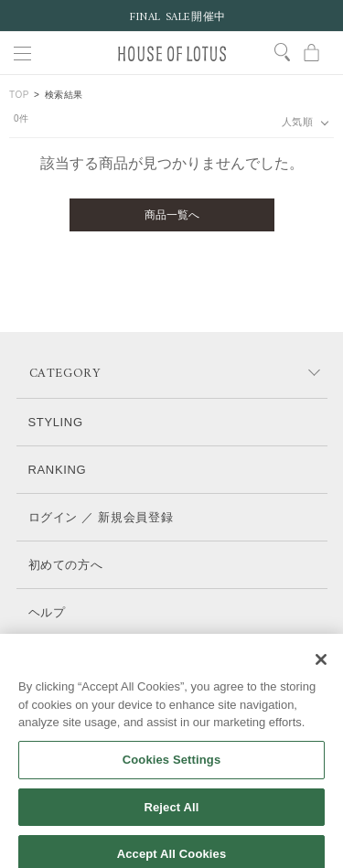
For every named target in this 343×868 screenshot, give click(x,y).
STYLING (56, 422)
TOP (19, 95)
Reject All (171, 818)
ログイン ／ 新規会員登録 (101, 517)
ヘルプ (47, 612)
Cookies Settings (172, 771)
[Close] (321, 670)
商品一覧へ (172, 215)
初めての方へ (66, 565)
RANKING (58, 470)
